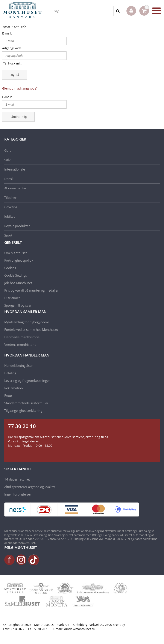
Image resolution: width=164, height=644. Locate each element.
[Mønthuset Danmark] (24, 11)
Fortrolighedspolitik (19, 260)
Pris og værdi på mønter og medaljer (31, 290)
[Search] (118, 11)
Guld (8, 150)
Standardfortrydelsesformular (26, 403)
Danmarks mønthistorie (22, 337)
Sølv (7, 160)
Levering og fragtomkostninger (27, 380)
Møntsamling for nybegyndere (27, 322)
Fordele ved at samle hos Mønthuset (31, 329)
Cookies (10, 268)
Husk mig (15, 63)
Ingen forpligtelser (18, 494)
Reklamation (14, 388)
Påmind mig (18, 117)
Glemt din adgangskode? (20, 88)
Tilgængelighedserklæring (23, 410)
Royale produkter (17, 226)
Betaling (10, 373)
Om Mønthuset (15, 253)
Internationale (15, 169)
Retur (8, 395)
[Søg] (82, 11)
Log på (14, 75)
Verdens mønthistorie (20, 344)
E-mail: (7, 33)
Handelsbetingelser (18, 365)
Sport (8, 235)
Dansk (9, 179)
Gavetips (11, 207)
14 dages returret (17, 479)
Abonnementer (15, 188)
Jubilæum (11, 216)
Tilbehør (10, 198)
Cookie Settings (16, 275)
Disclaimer (12, 298)
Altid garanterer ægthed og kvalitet (30, 487)
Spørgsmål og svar (18, 305)
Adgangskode (12, 48)
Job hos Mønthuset (18, 283)
